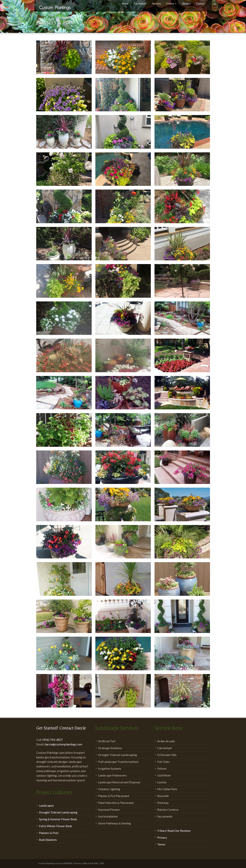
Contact (200, 4)
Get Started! (140, 4)
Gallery (171, 4)
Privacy (162, 837)
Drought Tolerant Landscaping (58, 812)
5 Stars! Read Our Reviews (174, 831)
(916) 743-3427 (53, 740)
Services (156, 4)
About (186, 4)
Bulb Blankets (48, 840)
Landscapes (46, 805)
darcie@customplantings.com (63, 744)
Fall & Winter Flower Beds (56, 826)
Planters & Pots (49, 833)
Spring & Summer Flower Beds (58, 819)
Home (125, 4)
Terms (161, 844)
